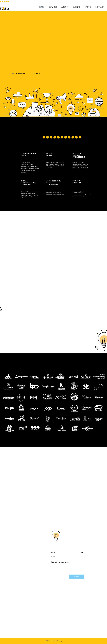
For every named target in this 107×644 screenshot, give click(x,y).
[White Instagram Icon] (10, 325)
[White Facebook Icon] (10, 319)
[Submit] (77, 577)
